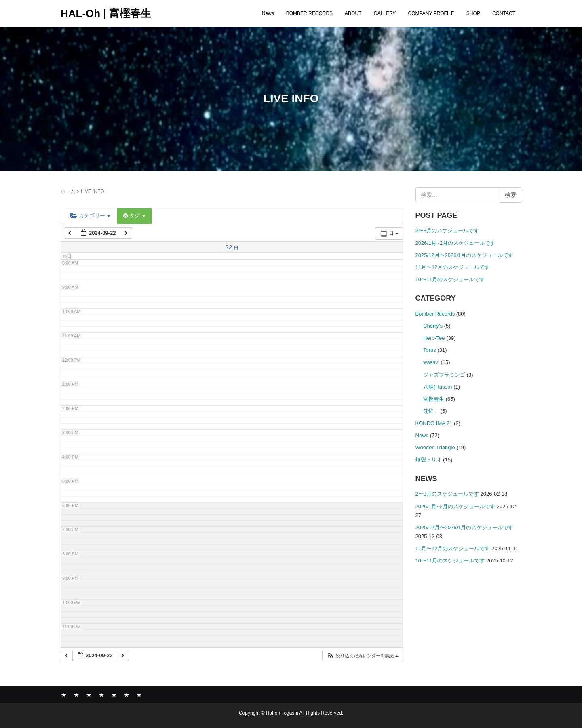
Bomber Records (435, 314)
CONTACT (504, 13)
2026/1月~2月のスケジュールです (455, 243)
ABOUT (353, 13)
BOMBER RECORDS (309, 13)
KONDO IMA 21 (434, 423)
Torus (430, 350)
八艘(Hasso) (438, 387)
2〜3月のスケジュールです (447, 230)
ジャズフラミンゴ (444, 375)
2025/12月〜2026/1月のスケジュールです (465, 255)
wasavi (431, 362)
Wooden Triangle (435, 447)
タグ (134, 216)
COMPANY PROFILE (431, 13)
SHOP (473, 13)
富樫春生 (434, 399)
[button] (362, 656)
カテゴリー (90, 216)
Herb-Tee (434, 338)
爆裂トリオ (429, 460)
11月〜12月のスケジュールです (453, 267)
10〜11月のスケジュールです (450, 279)
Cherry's (433, 326)
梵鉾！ (431, 411)
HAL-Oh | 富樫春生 (106, 13)
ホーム (68, 191)
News (268, 13)
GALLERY (385, 13)
